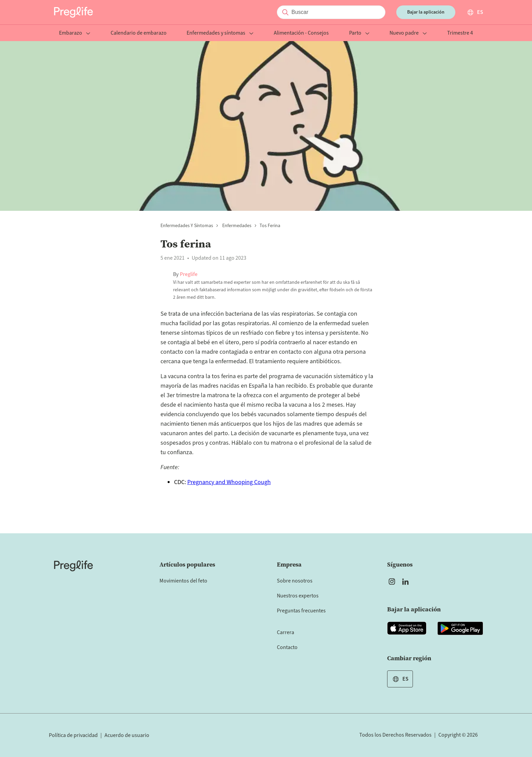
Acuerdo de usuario (127, 735)
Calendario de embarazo (139, 33)
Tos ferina (270, 226)
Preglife (189, 274)
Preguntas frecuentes (301, 611)
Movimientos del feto (183, 581)
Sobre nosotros (295, 581)
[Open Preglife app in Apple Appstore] (407, 628)
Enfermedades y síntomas (220, 33)
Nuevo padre (408, 33)
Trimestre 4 (460, 33)
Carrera (286, 632)
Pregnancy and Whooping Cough (229, 482)
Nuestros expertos (298, 596)
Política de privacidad (73, 735)
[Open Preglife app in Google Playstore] (460, 628)
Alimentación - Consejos (301, 33)
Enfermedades (236, 226)
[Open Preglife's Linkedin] (407, 581)
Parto (359, 33)
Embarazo (75, 33)
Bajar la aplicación (426, 12)
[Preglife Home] (73, 12)
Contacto (287, 647)
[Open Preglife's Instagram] (392, 581)
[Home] (73, 566)
